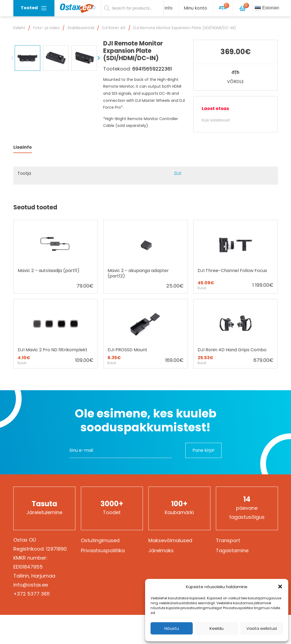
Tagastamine (232, 550)
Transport (228, 540)
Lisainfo (23, 147)
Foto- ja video (46, 28)
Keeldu (217, 628)
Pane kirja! (203, 450)
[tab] (23, 147)
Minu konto (195, 8)
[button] (280, 587)
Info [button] (169, 8)
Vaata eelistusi (262, 628)
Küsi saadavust (216, 120)
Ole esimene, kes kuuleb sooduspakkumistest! (146, 421)
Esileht (19, 28)
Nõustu (172, 628)
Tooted (34, 8)
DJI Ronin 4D (114, 28)
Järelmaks (161, 550)
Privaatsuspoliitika (103, 550)
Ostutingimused (100, 540)
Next (99, 114)
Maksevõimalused (170, 540)
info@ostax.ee (31, 585)
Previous (13, 114)
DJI (178, 173)
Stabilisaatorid (81, 28)
